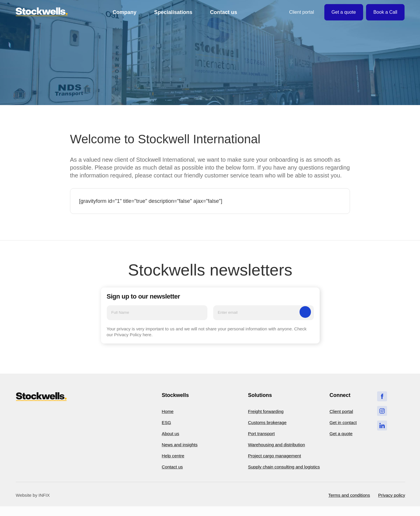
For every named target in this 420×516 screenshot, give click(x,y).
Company (125, 12)
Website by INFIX (33, 504)
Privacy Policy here (133, 336)
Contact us (224, 12)
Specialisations (173, 12)
